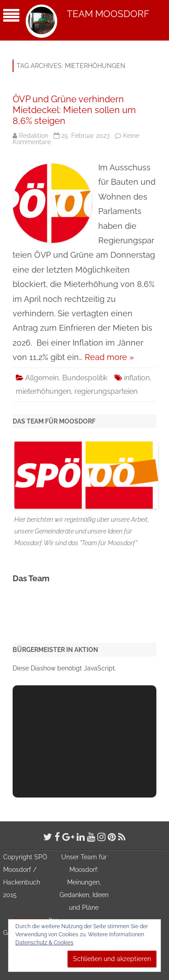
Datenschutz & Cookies (44, 943)
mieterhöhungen (43, 391)
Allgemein (42, 378)
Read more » (109, 357)
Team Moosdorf (108, 14)
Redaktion (34, 136)
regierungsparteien (106, 391)
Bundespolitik (85, 378)
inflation (137, 378)
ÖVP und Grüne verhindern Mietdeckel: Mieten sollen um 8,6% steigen (74, 110)
